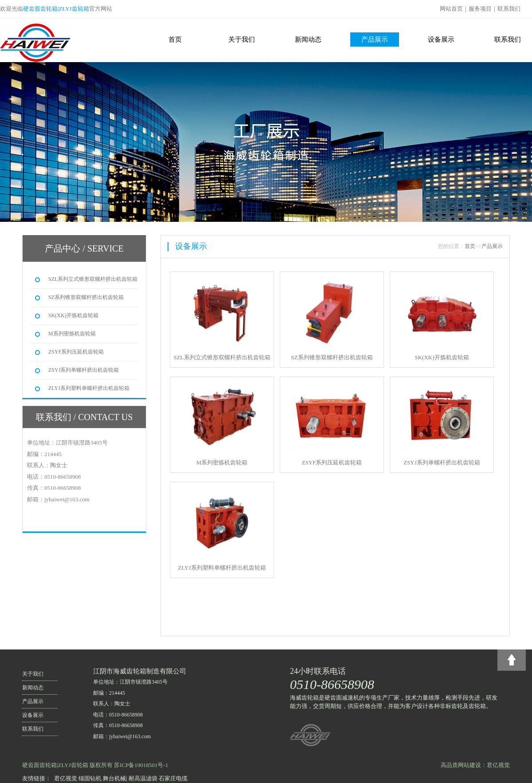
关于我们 (242, 39)
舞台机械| (115, 778)
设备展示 (441, 39)
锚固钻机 (90, 778)
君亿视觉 (66, 778)
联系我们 (509, 9)
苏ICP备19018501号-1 (141, 765)
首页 (175, 39)
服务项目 (480, 9)
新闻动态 (308, 39)
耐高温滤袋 (143, 778)
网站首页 (451, 9)
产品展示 (375, 39)
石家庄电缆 (173, 778)
